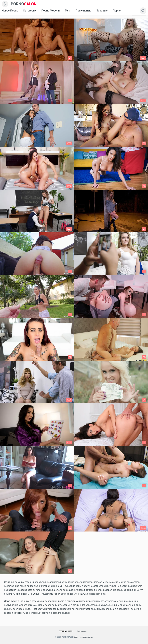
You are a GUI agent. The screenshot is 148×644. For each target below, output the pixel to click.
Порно (117, 11)
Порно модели (50, 11)
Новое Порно (10, 11)
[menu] (5, 4)
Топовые (102, 11)
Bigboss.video (82, 631)
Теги (68, 11)
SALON (24, 4)
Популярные (84, 11)
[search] (143, 11)
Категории (30, 11)
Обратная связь (66, 631)
